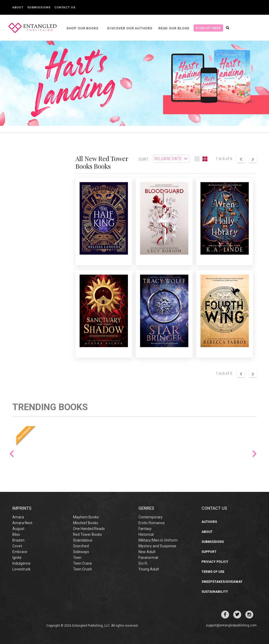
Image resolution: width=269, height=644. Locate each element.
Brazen (18, 540)
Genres (146, 508)
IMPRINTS (22, 508)
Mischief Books (86, 523)
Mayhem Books (86, 517)
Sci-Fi (143, 563)
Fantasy (145, 529)
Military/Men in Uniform (158, 540)
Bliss (16, 534)
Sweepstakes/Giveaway (222, 582)
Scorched (81, 546)
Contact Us (65, 7)
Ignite (17, 558)
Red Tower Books (87, 534)
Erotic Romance (152, 523)
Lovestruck (21, 569)
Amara (18, 517)
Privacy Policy (215, 562)
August (18, 529)
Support (209, 552)
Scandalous (83, 540)
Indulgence (21, 563)
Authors (209, 522)
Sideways (81, 552)
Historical (146, 534)
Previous (12, 454)
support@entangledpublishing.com (231, 625)
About (18, 7)
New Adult (147, 552)
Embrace (20, 552)
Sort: (144, 159)
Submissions (39, 7)
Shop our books (82, 28)
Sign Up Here (207, 28)
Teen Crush (82, 569)
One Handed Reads (89, 529)
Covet (17, 546)
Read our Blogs (173, 28)
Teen (77, 558)
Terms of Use (213, 572)
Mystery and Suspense (157, 546)
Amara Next (22, 523)
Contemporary (151, 517)
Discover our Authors (128, 28)
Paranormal (148, 558)
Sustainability (215, 592)
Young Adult (149, 569)
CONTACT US (214, 508)
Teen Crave (82, 563)
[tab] (197, 159)
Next (254, 454)
